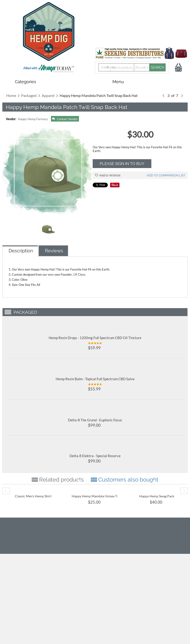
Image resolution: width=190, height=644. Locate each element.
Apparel (48, 95)
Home (11, 95)
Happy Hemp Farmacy (33, 119)
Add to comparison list (166, 175)
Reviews (54, 251)
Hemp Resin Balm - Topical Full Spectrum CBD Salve (95, 379)
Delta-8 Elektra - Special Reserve (95, 456)
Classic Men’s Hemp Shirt (33, 496)
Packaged (29, 95)
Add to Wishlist (108, 175)
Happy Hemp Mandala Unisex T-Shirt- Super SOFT (95, 498)
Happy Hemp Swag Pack (157, 496)
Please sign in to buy (122, 164)
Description (21, 251)
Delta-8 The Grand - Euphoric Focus (95, 420)
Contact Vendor (65, 119)
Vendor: (11, 119)
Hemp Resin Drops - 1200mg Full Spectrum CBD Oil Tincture (95, 338)
